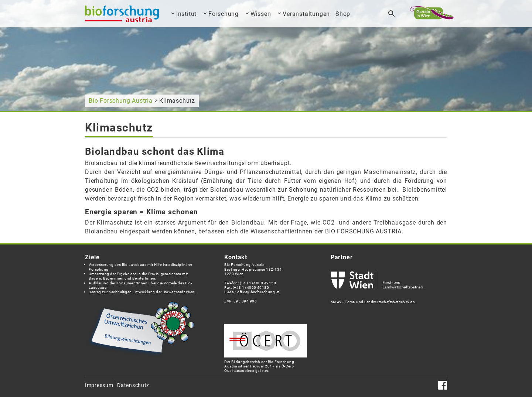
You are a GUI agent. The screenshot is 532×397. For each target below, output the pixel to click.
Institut (186, 14)
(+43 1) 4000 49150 (258, 283)
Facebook (443, 385)
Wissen (261, 14)
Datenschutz (133, 385)
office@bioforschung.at (258, 292)
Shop (343, 14)
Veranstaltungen (306, 14)
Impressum (99, 385)
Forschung (224, 14)
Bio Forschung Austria (121, 101)
